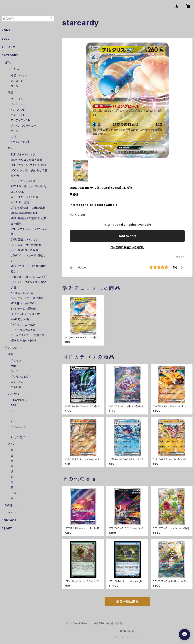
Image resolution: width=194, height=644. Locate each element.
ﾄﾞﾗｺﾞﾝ (15, 493)
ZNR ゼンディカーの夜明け (27, 298)
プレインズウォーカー (23, 126)
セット (11, 148)
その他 (9, 505)
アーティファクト (20, 120)
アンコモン (17, 81)
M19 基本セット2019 (23, 341)
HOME (6, 30)
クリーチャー (18, 99)
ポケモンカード (14, 348)
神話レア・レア (19, 75)
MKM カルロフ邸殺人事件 (27, 160)
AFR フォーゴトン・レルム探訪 (29, 277)
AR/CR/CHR (18, 427)
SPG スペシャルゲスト (24, 181)
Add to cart (127, 236)
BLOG (6, 39)
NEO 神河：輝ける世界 (25, 250)
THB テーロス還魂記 (24, 309)
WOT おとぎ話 (20, 202)
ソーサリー (17, 104)
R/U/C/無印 (18, 437)
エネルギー (17, 387)
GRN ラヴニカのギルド (24, 330)
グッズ (14, 371)
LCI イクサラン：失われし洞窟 (28, 165)
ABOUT (7, 528)
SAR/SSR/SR (19, 400)
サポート (16, 366)
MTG (8, 63)
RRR (13, 405)
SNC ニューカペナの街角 (26, 245)
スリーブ (13, 512)
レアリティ (14, 69)
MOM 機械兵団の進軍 (24, 213)
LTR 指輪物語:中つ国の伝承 (28, 208)
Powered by (127, 637)
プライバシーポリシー (76, 623)
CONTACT (9, 520)
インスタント (18, 110)
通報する (180, 257)
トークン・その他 (20, 142)
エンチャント (18, 115)
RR (13, 411)
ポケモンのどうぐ (21, 377)
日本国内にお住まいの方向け (127, 247)
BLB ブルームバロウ (23, 154)
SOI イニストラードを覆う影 (27, 335)
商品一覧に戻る (127, 602)
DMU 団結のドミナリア (25, 240)
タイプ (11, 444)
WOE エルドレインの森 (25, 197)
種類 (10, 93)
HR (13, 432)
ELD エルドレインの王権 (25, 314)
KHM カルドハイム (22, 293)
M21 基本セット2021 (23, 303)
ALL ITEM (8, 47)
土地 (13, 136)
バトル (14, 131)
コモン (14, 86)
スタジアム (17, 382)
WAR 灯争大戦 (20, 319)
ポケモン (16, 361)
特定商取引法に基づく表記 (108, 623)
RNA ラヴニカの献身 (23, 325)
